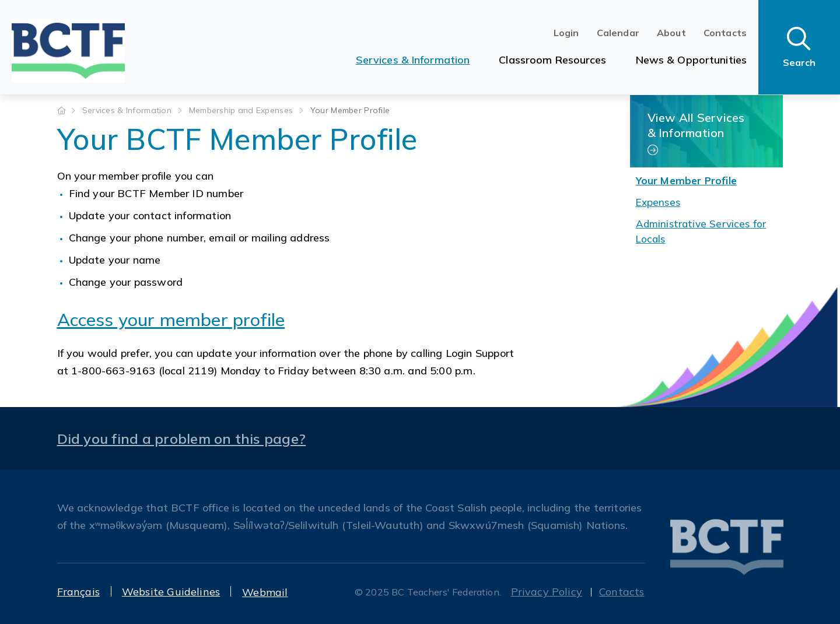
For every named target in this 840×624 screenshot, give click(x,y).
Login (566, 33)
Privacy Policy (547, 592)
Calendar (618, 33)
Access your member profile (171, 320)
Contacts (725, 33)
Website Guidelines (171, 592)
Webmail (265, 592)
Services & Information (413, 60)
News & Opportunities (691, 60)
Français (78, 592)
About (671, 33)
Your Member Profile (686, 180)
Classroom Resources (552, 60)
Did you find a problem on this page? (182, 439)
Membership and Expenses (242, 110)
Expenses (658, 202)
